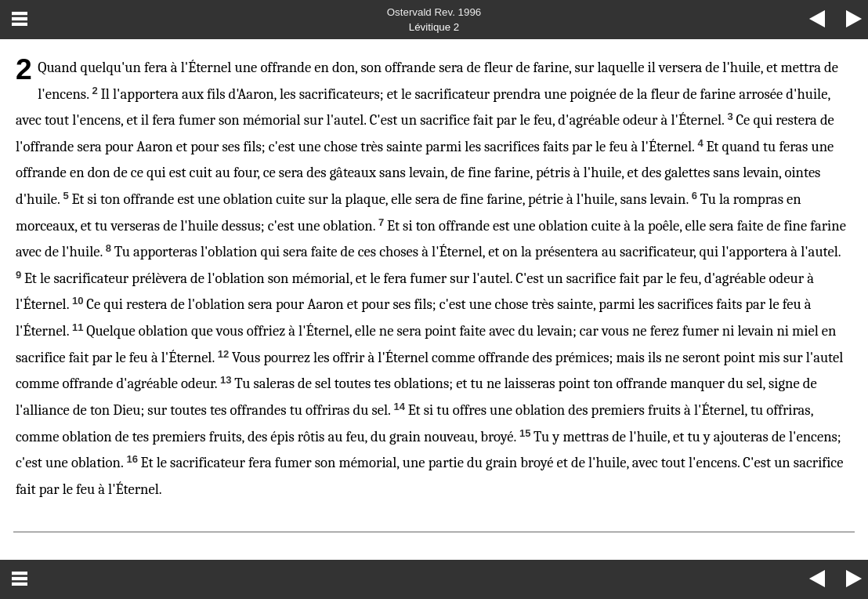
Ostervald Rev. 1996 (434, 12)
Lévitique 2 (434, 27)
